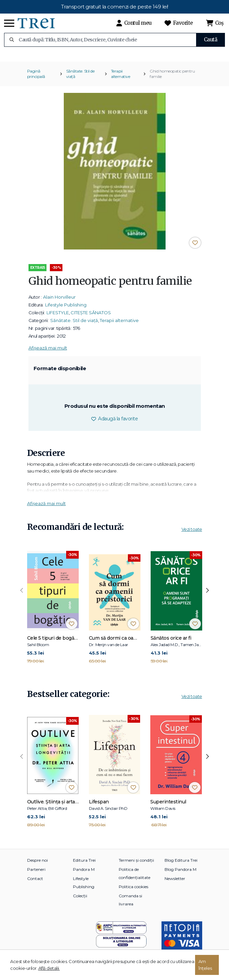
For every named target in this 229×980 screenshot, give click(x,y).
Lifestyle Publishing (66, 310)
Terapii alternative (121, 79)
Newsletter (175, 883)
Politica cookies (133, 891)
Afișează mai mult (48, 353)
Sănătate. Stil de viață (80, 79)
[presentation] (22, 596)
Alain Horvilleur (59, 302)
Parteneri (36, 874)
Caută (211, 39)
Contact (35, 883)
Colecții (80, 901)
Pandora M (84, 874)
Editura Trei (84, 865)
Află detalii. (49, 968)
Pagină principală (36, 79)
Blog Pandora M (180, 874)
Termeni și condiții (136, 865)
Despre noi (37, 865)
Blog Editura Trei (181, 865)
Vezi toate (192, 534)
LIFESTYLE (58, 318)
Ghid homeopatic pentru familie (172, 79)
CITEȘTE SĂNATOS (91, 318)
